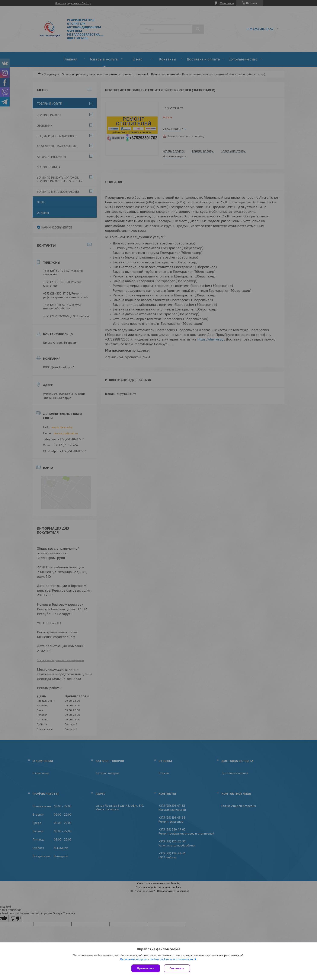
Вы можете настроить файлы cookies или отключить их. (157, 959)
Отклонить (177, 968)
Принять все (146, 968)
